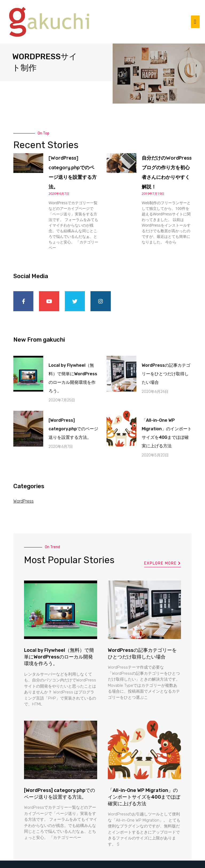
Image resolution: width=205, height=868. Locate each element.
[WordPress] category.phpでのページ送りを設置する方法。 (73, 413)
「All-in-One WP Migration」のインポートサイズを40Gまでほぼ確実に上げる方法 (144, 781)
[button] (163, 547)
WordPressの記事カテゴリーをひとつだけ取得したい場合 (166, 358)
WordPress (23, 485)
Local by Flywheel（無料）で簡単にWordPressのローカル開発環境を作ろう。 (59, 641)
